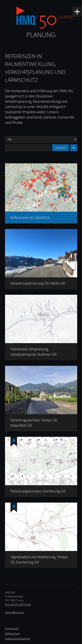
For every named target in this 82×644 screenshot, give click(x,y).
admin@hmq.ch (14, 612)
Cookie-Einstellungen (18, 638)
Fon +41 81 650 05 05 (18, 604)
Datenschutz (12, 633)
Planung (41, 35)
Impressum (12, 628)
